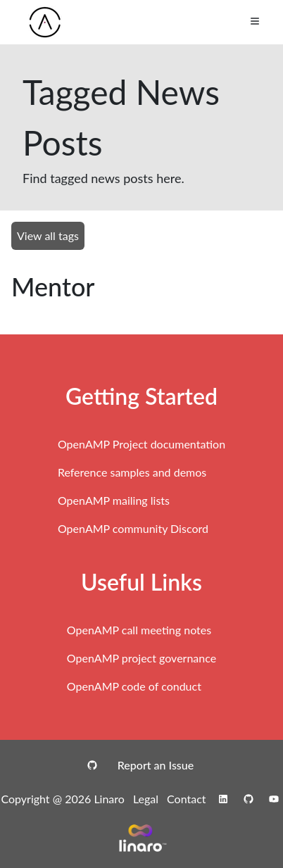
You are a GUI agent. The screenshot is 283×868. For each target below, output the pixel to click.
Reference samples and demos (132, 472)
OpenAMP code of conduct (134, 686)
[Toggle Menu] (255, 21)
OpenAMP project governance (141, 658)
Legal (146, 799)
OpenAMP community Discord (133, 528)
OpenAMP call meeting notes (139, 630)
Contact (186, 799)
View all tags (48, 235)
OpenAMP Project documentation (141, 444)
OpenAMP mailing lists (114, 500)
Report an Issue (156, 765)
